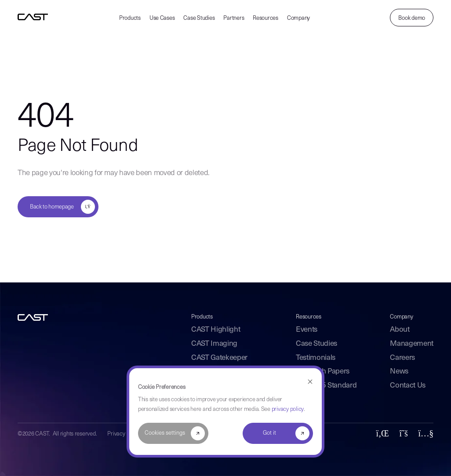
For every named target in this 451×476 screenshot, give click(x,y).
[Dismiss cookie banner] (310, 382)
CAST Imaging (214, 344)
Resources (266, 18)
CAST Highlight (216, 330)
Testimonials (316, 358)
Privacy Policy (124, 434)
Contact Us (408, 386)
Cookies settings (165, 433)
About (400, 330)
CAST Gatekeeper (219, 358)
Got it (269, 433)
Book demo (412, 18)
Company (298, 18)
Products (130, 18)
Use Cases (162, 18)
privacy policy (288, 409)
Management (412, 344)
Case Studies (199, 18)
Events (307, 330)
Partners (234, 18)
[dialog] (225, 412)
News (399, 372)
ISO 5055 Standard (326, 386)
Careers (402, 358)
